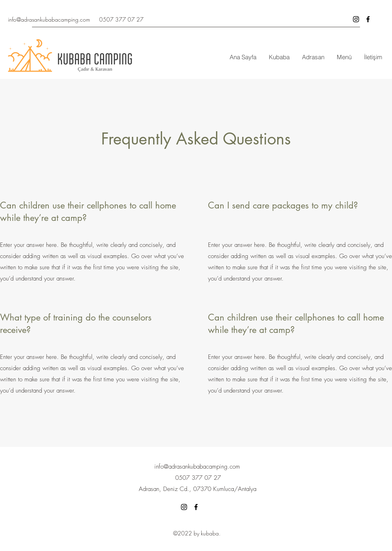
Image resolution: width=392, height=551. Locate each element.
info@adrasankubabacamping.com (49, 19)
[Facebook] (196, 507)
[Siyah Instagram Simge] (356, 19)
